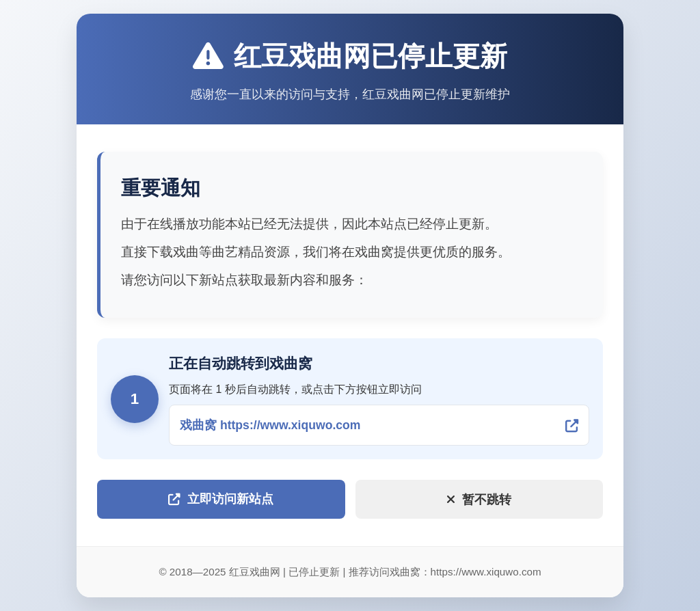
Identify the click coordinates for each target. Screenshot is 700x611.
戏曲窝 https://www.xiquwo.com (270, 425)
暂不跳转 (479, 500)
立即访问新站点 (221, 499)
